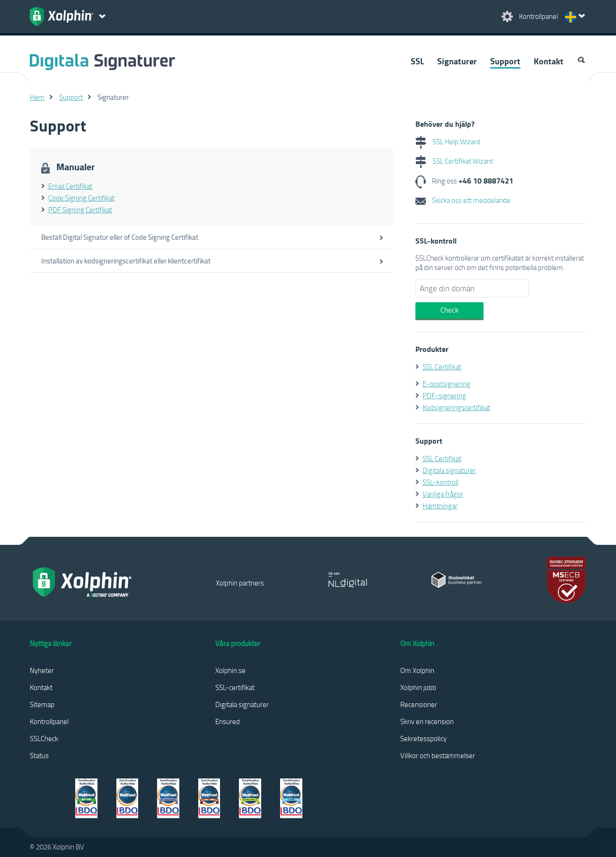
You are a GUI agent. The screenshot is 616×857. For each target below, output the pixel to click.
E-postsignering (446, 384)
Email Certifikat (70, 186)
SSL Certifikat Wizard (454, 161)
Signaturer (457, 61)
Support (505, 61)
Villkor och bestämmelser (438, 755)
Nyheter (42, 670)
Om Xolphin (417, 670)
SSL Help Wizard (448, 141)
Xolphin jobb (418, 687)
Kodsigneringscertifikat (456, 407)
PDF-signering (444, 395)
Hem (37, 97)
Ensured (228, 721)
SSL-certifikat (235, 687)
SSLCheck (44, 738)
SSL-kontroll (440, 482)
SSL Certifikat (442, 367)
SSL (417, 61)
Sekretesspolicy (423, 738)
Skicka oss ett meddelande (463, 200)
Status (39, 755)
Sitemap (42, 704)
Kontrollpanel (49, 721)
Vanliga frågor (443, 494)
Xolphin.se (230, 670)
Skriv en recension (427, 721)
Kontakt (549, 61)
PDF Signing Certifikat (80, 210)
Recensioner (419, 704)
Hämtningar (440, 506)
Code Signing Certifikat (81, 198)
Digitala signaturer (449, 470)
